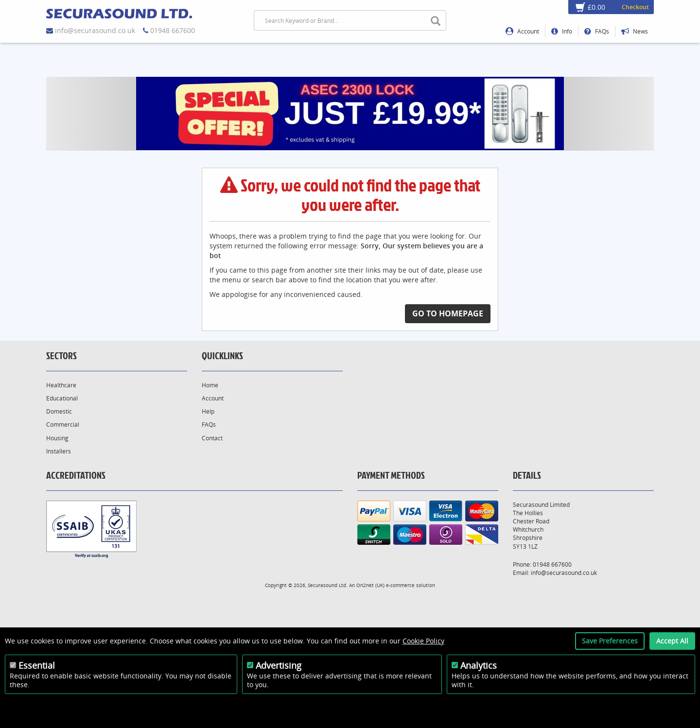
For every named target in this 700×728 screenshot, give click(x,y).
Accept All (672, 641)
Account (522, 31)
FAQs (597, 31)
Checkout (635, 7)
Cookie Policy (423, 641)
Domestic (59, 411)
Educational (62, 398)
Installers (59, 451)
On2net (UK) (370, 585)
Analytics (479, 665)
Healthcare (61, 385)
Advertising (279, 665)
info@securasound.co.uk (95, 30)
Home (210, 385)
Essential (37, 665)
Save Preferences (610, 641)
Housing (57, 438)
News (635, 31)
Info (562, 31)
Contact (212, 438)
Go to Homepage (448, 313)
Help (208, 411)
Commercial (63, 425)
